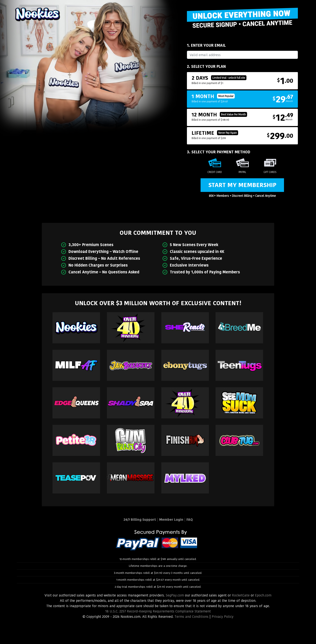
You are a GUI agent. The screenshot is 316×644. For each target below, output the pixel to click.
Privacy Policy (223, 617)
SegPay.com (175, 595)
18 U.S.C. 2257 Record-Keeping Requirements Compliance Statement (158, 611)
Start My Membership (242, 185)
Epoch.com (263, 595)
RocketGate (241, 595)
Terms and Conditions (191, 617)
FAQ (190, 520)
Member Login (171, 520)
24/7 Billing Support (140, 520)
